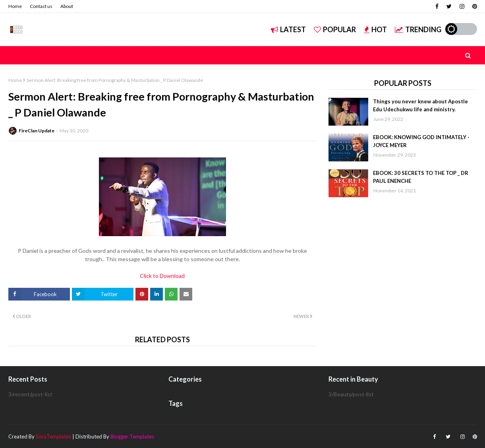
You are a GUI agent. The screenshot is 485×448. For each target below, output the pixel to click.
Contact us (41, 6)
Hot (375, 29)
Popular (335, 29)
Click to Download (162, 276)
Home (15, 6)
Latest (288, 29)
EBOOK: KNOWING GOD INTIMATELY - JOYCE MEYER (421, 141)
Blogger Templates (132, 436)
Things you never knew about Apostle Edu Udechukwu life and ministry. (420, 105)
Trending (418, 29)
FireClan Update (37, 131)
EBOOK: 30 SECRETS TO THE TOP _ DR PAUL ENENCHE (421, 177)
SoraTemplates (53, 436)
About (67, 6)
